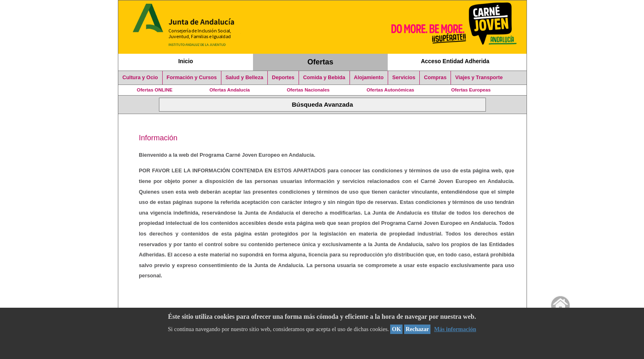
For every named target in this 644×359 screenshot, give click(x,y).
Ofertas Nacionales (308, 90)
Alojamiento (369, 78)
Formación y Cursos (192, 78)
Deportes (283, 78)
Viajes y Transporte (479, 78)
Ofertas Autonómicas (390, 90)
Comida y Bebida (324, 78)
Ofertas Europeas (471, 90)
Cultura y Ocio (140, 78)
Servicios (404, 78)
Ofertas (321, 62)
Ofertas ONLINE (155, 90)
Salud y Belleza (244, 78)
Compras (435, 78)
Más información (455, 329)
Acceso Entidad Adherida (455, 61)
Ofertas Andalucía (230, 90)
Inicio (186, 61)
